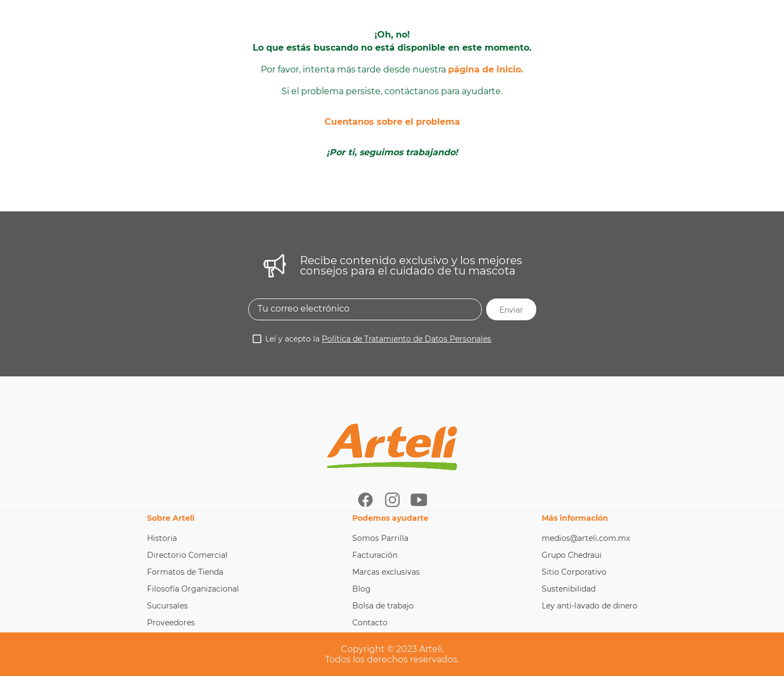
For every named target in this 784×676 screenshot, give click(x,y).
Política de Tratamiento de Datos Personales (406, 339)
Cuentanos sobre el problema (392, 122)
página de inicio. (486, 69)
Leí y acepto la (378, 339)
